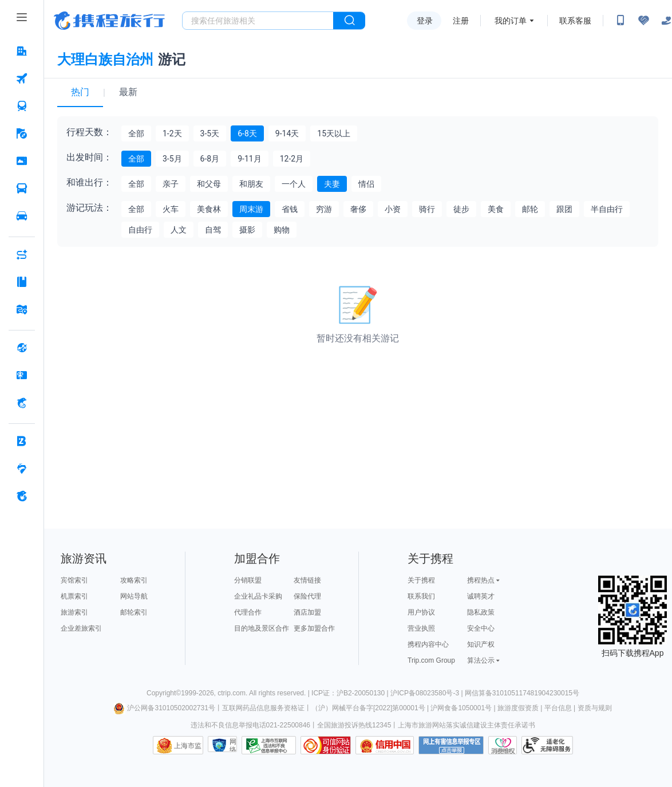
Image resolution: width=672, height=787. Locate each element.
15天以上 (334, 133)
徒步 (461, 209)
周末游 (251, 209)
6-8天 (247, 133)
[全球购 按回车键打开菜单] (22, 348)
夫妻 (332, 184)
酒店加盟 (307, 612)
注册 (461, 21)
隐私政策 (481, 612)
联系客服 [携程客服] (575, 21)
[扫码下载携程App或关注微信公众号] (620, 21)
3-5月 (172, 159)
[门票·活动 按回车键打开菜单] (22, 161)
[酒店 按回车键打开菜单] (22, 51)
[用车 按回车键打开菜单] (22, 216)
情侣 (366, 184)
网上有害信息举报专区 (451, 745)
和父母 (209, 184)
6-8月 (210, 159)
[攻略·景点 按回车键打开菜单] (22, 282)
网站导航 (134, 596)
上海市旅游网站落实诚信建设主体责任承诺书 (467, 725)
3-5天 (210, 133)
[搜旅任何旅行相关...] (258, 21)
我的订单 (511, 21)
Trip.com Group (431, 660)
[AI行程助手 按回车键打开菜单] (22, 254)
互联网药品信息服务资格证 (263, 708)
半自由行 (607, 209)
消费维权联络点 (503, 745)
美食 (496, 209)
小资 (393, 209)
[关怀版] (666, 21)
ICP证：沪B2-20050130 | (351, 693)
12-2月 (292, 159)
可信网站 (326, 745)
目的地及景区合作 (262, 628)
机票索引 (74, 596)
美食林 (209, 209)
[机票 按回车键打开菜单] (22, 78)
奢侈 (358, 209)
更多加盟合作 (314, 628)
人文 (179, 230)
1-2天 (172, 133)
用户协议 (421, 612)
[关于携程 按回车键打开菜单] (22, 496)
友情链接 (307, 580)
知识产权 (481, 644)
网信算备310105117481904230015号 (522, 693)
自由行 (140, 230)
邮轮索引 (134, 612)
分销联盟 (248, 580)
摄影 (247, 230)
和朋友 (251, 184)
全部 (136, 133)
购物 (282, 230)
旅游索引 (74, 612)
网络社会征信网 (233, 745)
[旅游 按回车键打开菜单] (22, 133)
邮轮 (530, 209)
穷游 (324, 209)
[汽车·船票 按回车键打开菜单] (22, 188)
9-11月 (249, 159)
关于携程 (421, 580)
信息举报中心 (269, 745)
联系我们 (421, 596)
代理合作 (248, 612)
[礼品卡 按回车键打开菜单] (22, 375)
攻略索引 (134, 580)
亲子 (171, 184)
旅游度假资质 (518, 708)
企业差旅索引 (81, 628)
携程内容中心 (428, 644)
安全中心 (481, 628)
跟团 (564, 209)
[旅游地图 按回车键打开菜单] (22, 309)
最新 (128, 92)
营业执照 (421, 628)
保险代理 (307, 596)
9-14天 (287, 133)
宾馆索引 (74, 580)
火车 (171, 209)
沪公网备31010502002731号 (164, 708)
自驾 (213, 230)
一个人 (294, 184)
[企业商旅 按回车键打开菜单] (22, 441)
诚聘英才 (481, 596)
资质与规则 (595, 708)
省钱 (290, 209)
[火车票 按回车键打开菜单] (22, 106)
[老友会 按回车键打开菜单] (22, 469)
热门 (80, 92)
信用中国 (385, 745)
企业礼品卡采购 (258, 596)
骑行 (427, 209)
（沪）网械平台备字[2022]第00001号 (368, 708)
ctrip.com (232, 693)
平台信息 (558, 708)
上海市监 (188, 746)
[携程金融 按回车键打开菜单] (22, 403)
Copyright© (164, 693)
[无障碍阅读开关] (643, 21)
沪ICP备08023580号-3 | (428, 693)
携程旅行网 (109, 21)
